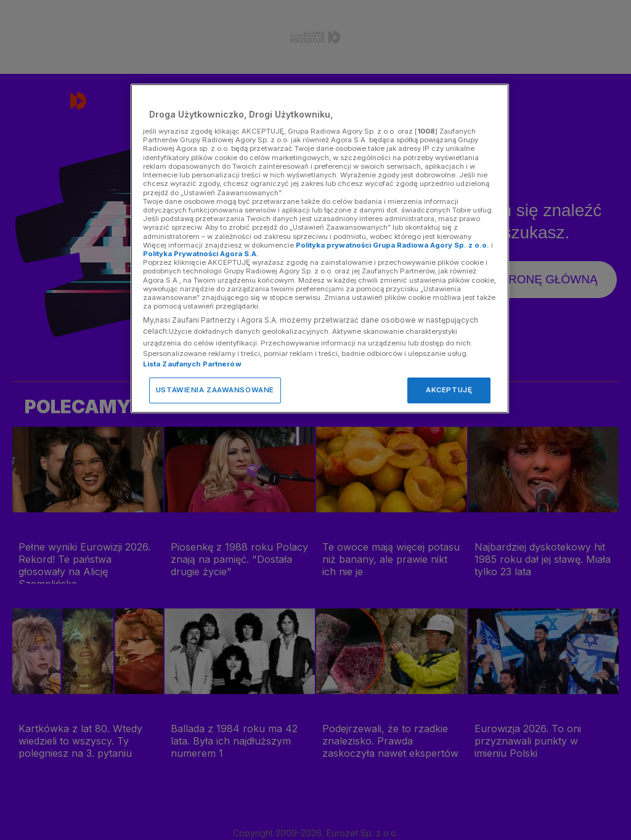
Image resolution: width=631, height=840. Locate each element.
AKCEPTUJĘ (449, 390)
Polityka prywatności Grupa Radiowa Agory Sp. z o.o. (393, 245)
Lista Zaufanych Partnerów (192, 364)
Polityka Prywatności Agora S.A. (201, 254)
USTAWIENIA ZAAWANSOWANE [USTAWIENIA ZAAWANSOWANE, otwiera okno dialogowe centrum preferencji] (215, 390)
